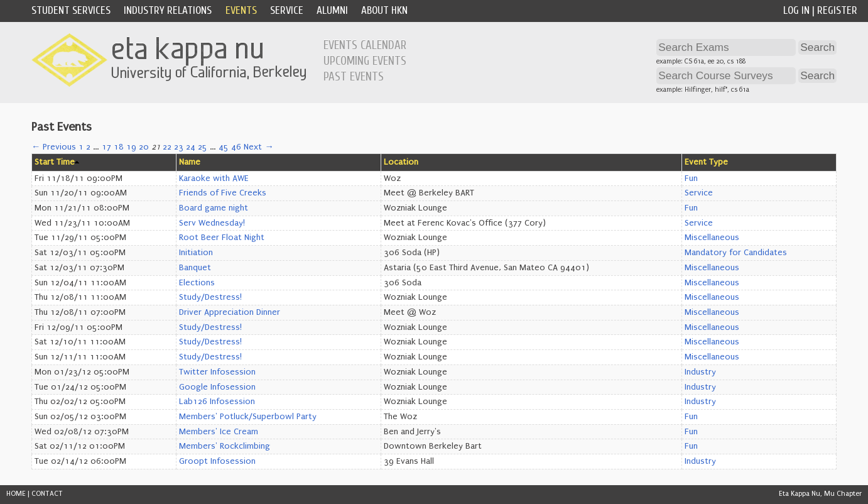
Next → (258, 147)
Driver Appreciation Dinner (230, 312)
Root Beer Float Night (222, 238)
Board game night (214, 208)
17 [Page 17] (106, 147)
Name (190, 162)
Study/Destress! (210, 297)
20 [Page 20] (144, 147)
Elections (197, 283)
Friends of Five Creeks (223, 193)
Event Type (706, 162)
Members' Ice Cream (219, 432)
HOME (16, 494)
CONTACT (47, 494)
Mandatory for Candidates (736, 253)
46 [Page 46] (236, 147)
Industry (700, 372)
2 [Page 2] (88, 147)
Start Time (55, 162)
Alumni (332, 10)
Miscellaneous (712, 238)
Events (241, 10)
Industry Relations (168, 10)
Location (401, 162)
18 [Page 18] (119, 147)
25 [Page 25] (203, 147)
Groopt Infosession (217, 461)
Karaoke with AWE (214, 178)
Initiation (196, 253)
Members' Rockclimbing (225, 446)
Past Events (354, 77)
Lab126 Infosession (217, 402)
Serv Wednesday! (212, 223)
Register (837, 10)
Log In (796, 10)
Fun (691, 178)
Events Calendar (365, 45)
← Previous (54, 147)
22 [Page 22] (167, 147)
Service (287, 10)
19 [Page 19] (131, 147)
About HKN (384, 10)
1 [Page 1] (81, 147)
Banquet (195, 268)
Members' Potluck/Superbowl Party (248, 417)
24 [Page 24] (191, 147)
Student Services (71, 10)
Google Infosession (217, 387)
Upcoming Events (365, 61)
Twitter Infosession (217, 372)
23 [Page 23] (179, 147)
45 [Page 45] (224, 147)
